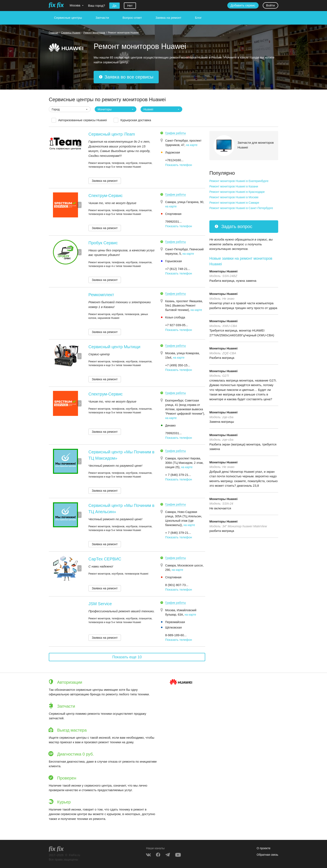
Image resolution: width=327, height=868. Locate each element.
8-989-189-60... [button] (176, 635)
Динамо (170, 425)
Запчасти (102, 18)
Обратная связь (267, 855)
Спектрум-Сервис (106, 196)
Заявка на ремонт (168, 18)
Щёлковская (173, 627)
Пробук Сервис (103, 243)
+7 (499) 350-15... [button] (178, 365)
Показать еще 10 (127, 657)
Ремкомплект (101, 295)
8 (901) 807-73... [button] (177, 585)
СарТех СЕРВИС (105, 559)
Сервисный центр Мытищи (114, 347)
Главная (54, 33)
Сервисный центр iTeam (112, 134)
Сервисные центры (68, 18)
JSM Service (100, 604)
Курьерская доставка (136, 120)
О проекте (264, 848)
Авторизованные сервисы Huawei (82, 120)
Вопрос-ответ (132, 18)
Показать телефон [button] (179, 165)
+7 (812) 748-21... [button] (178, 269)
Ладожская (173, 152)
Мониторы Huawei (223, 271)
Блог (198, 18)
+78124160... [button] (174, 160)
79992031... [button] (173, 221)
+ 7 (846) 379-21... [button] (178, 475)
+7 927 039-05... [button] (177, 325)
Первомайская (175, 622)
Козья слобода (175, 317)
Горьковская (174, 261)
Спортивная (173, 214)
